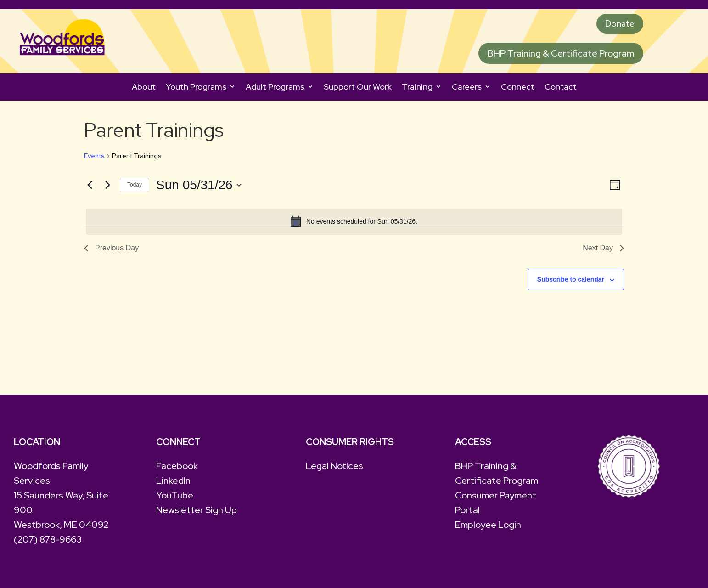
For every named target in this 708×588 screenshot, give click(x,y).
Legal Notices (334, 467)
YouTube (175, 497)
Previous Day (111, 249)
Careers (467, 88)
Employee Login (488, 526)
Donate (618, 24)
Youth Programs (196, 88)
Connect (518, 88)
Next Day (603, 249)
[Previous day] (90, 186)
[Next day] (107, 186)
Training (417, 88)
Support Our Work (358, 88)
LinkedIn (173, 482)
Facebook (177, 467)
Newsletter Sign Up (197, 511)
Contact (561, 88)
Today (135, 186)
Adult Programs (275, 88)
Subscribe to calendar (571, 281)
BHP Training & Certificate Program (561, 55)
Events (94, 157)
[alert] (354, 223)
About (144, 88)
